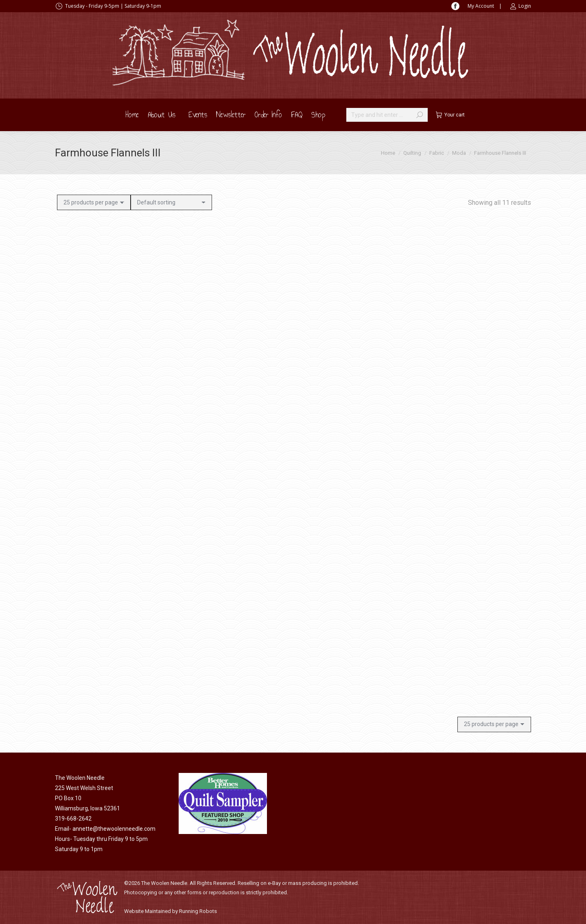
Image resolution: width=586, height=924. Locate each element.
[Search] (387, 115)
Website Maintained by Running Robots (171, 911)
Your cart (450, 115)
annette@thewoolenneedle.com (114, 829)
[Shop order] (171, 202)
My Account (481, 6)
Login (520, 6)
